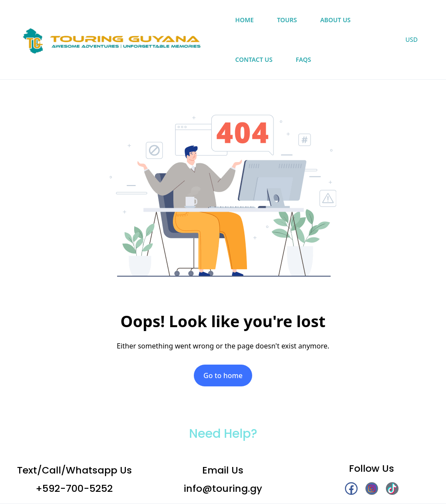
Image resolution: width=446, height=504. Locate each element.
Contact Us (254, 59)
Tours (287, 20)
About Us (335, 20)
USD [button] (412, 39)
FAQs (303, 59)
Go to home (223, 375)
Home (244, 20)
